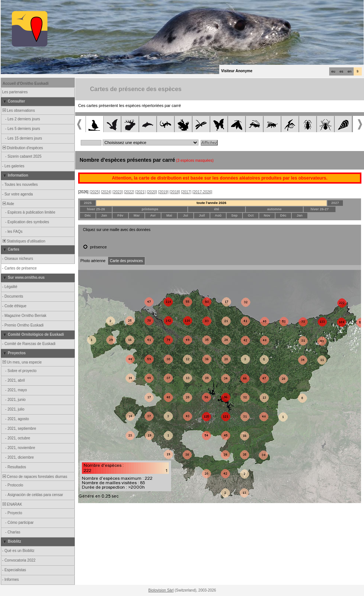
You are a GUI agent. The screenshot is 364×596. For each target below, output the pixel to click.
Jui (185, 215)
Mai (169, 215)
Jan (104, 215)
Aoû (218, 215)
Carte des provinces (126, 261)
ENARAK (12, 504)
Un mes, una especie (22, 362)
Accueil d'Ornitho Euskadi (26, 83)
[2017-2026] (202, 192)
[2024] (106, 192)
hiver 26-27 (320, 209)
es (341, 71)
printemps (150, 209)
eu (333, 71)
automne (275, 209)
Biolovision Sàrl (161, 590)
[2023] (118, 192)
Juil (202, 215)
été (216, 209)
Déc (88, 215)
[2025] (95, 192)
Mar (137, 215)
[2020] (152, 192)
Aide (8, 204)
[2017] (186, 192)
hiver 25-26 (96, 209)
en (350, 71)
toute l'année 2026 (212, 203)
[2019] (163, 192)
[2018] (175, 192)
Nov (267, 215)
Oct (251, 215)
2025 (88, 203)
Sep (234, 215)
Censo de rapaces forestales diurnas (34, 477)
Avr (153, 215)
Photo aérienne (93, 261)
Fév (120, 215)
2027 (335, 203)
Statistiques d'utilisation (23, 241)
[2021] (140, 192)
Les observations (18, 111)
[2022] (129, 192)
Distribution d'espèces (22, 148)
